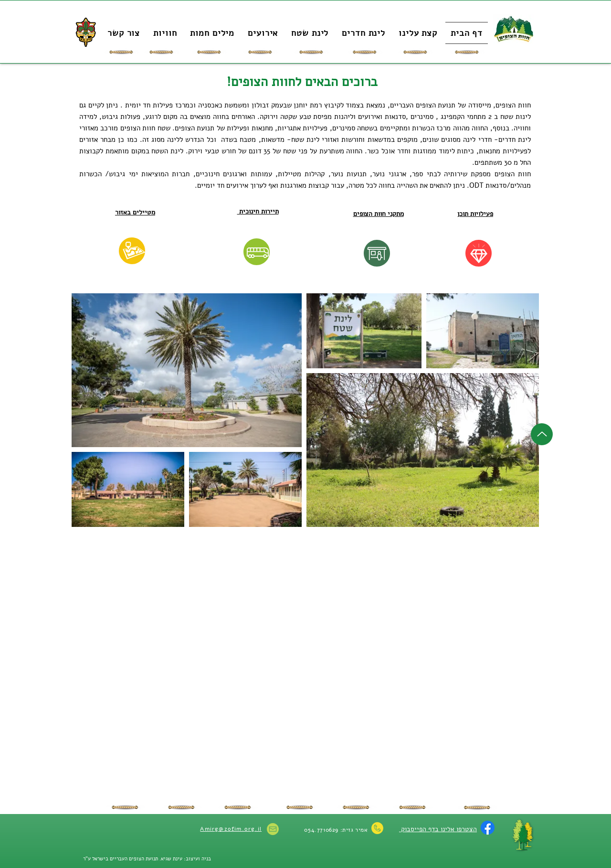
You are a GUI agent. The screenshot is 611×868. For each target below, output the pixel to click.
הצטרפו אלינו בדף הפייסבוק (438, 829)
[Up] (542, 434)
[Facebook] (488, 828)
